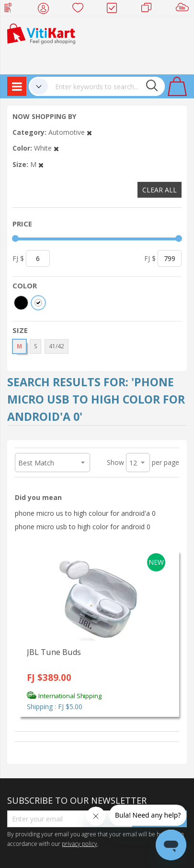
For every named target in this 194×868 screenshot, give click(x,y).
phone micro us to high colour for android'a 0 (85, 513)
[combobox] (106, 86)
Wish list (81, 10)
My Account (46, 10)
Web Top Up (12, 10)
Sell (184, 10)
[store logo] (41, 33)
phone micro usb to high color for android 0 (83, 527)
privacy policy (80, 844)
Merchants (150, 10)
